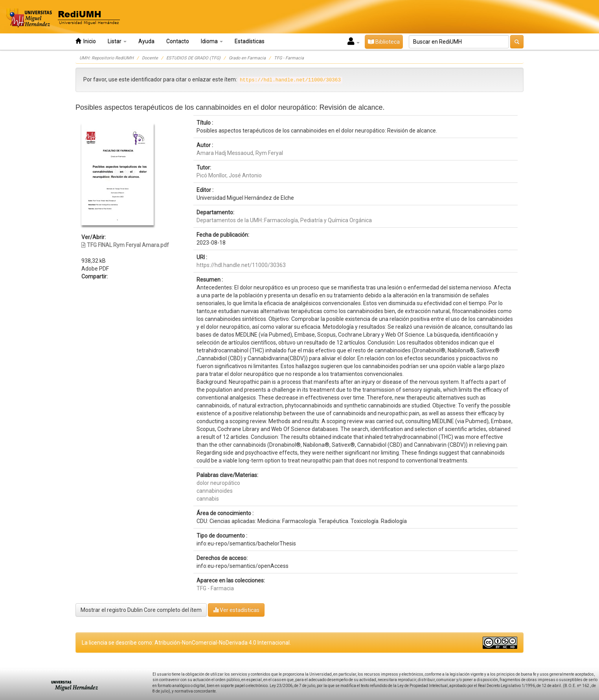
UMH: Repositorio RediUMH (107, 58)
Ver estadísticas (236, 610)
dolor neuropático (218, 483)
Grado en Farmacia (247, 58)
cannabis (208, 499)
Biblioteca (384, 42)
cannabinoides (215, 491)
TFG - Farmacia (289, 58)
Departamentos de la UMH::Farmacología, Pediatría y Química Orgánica (284, 220)
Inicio (86, 41)
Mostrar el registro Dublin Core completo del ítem (141, 610)
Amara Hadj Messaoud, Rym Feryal (240, 153)
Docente (150, 58)
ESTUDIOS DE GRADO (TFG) (193, 58)
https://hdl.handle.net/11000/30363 (241, 265)
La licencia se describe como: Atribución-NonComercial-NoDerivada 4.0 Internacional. (186, 643)
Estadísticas (250, 41)
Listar (117, 41)
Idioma (212, 41)
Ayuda (146, 41)
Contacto (178, 41)
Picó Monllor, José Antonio (229, 175)
